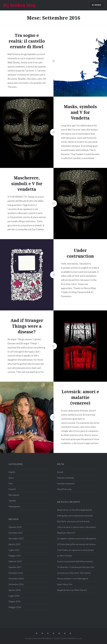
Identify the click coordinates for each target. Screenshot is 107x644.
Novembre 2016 (16, 578)
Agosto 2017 (15, 544)
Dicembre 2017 (16, 533)
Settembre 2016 (16, 584)
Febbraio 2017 (15, 561)
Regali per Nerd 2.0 (66, 533)
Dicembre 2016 (16, 573)
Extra (11, 478)
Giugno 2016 (15, 601)
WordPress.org (64, 489)
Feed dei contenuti (65, 478)
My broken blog (19, 5)
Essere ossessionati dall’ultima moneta (75, 561)
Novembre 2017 (16, 538)
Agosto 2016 (15, 590)
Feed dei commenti (66, 484)
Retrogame (14, 495)
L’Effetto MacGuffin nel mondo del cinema (76, 544)
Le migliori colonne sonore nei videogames (77, 538)
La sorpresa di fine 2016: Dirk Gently (74, 573)
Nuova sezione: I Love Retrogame (73, 578)
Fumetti (12, 489)
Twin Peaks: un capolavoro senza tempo (75, 550)
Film (11, 484)
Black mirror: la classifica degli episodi (74, 510)
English (12, 472)
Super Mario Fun (65, 584)
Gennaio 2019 (15, 527)
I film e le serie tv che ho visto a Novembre (76, 527)
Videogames (14, 506)
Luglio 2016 (14, 596)
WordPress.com (75, 638)
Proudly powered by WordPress (38, 638)
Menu (98, 5)
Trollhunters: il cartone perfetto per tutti (76, 567)
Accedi (60, 472)
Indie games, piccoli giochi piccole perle (75, 516)
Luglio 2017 (14, 550)
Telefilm (12, 501)
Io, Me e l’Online (64, 556)
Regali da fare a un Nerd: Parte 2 (72, 590)
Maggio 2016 (15, 607)
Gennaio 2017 (15, 567)
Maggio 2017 (15, 556)
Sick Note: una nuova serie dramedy (73, 521)
